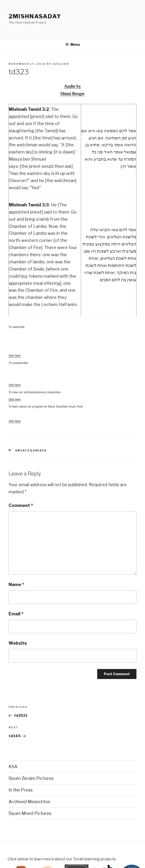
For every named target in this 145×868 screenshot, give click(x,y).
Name (16, 585)
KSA (13, 767)
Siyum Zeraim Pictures (31, 778)
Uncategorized (31, 450)
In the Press (21, 790)
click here (15, 399)
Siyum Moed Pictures (30, 813)
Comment (21, 505)
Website (18, 643)
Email (16, 614)
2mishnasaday (35, 16)
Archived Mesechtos (29, 802)
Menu (73, 44)
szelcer (61, 64)
